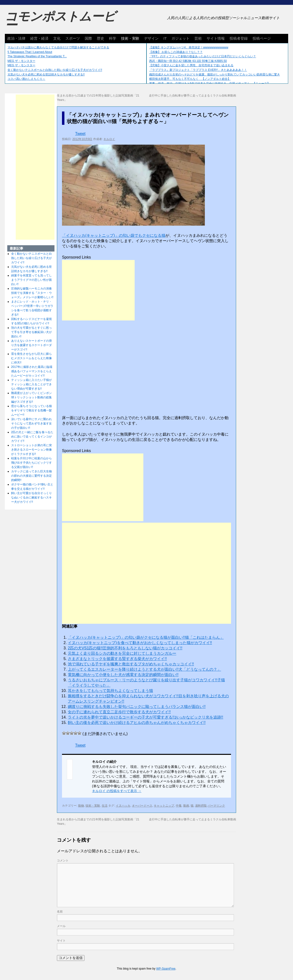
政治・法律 (16, 38)
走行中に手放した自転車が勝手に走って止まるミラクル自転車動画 (193, 96)
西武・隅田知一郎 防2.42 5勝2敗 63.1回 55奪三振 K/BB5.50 (188, 61)
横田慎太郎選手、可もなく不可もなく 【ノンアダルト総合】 (190, 79)
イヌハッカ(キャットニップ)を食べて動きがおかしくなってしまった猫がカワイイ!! (140, 643)
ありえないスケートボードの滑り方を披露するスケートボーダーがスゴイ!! (31, 345)
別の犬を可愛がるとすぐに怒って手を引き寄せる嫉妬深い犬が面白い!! (31, 332)
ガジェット (181, 38)
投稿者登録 (239, 38)
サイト (61, 941)
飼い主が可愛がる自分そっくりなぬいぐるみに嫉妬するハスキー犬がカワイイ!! (31, 497)
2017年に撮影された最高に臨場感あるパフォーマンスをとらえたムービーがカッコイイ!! (32, 371)
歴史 (100, 38)
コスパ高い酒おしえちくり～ (26, 79)
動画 (186, 806)
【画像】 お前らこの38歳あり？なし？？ (176, 52)
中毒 (179, 806)
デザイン (151, 38)
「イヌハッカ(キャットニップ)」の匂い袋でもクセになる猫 (114, 235)
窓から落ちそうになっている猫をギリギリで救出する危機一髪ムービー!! (31, 410)
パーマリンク (216, 806)
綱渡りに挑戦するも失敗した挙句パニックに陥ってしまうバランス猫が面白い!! (137, 707)
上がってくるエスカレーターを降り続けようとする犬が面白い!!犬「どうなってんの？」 (144, 669)
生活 (105, 806)
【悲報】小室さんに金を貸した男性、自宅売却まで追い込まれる (191, 65)
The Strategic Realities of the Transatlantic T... (37, 56)
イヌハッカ (123, 806)
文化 (57, 38)
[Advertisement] (98, 290)
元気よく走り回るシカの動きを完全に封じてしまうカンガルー (122, 653)
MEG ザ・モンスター (21, 61)
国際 (88, 38)
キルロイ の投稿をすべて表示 (117, 791)
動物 (81, 806)
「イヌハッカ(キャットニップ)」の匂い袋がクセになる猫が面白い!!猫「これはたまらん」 (146, 637)
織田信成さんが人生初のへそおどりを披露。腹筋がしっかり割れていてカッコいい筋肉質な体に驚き (215, 74)
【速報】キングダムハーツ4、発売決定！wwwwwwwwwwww (189, 47)
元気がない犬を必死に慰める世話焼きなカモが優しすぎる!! (46, 74)
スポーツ (73, 38)
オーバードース (142, 806)
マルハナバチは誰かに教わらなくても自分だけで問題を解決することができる (58, 47)
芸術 (198, 38)
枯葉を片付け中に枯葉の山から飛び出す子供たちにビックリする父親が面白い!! (31, 463)
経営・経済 (39, 38)
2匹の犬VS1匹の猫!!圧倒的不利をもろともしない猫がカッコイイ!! (125, 648)
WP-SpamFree (166, 969)
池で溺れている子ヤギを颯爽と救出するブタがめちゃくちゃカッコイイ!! (131, 664)
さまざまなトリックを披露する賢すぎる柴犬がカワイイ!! (117, 659)
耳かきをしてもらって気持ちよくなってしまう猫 (110, 691)
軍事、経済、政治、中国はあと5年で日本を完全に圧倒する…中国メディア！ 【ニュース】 (210, 83)
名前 (60, 912)
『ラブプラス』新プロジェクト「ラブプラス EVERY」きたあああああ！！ (198, 70)
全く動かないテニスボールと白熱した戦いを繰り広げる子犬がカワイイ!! (55, 70)
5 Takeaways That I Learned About (30, 52)
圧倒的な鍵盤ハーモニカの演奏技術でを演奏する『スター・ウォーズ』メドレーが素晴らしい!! (32, 293)
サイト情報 (216, 38)
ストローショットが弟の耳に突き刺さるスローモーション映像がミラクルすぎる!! (31, 450)
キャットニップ (164, 806)
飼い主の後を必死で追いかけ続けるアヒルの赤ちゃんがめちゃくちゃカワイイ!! (137, 723)
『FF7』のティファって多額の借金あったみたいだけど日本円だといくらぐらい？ (203, 56)
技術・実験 (130, 38)
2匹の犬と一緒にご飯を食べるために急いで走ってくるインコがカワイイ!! (32, 437)
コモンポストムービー (60, 21)
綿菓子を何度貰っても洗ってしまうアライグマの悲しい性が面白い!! (31, 280)
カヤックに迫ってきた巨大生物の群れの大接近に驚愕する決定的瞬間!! (31, 476)
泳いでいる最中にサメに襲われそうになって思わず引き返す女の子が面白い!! (31, 423)
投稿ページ (262, 38)
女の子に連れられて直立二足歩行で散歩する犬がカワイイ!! (119, 712)
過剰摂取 (201, 806)
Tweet (80, 134)
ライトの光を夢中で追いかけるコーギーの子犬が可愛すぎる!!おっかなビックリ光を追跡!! (146, 717)
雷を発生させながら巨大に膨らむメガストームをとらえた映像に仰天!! (31, 358)
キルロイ (109, 139)
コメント (63, 861)
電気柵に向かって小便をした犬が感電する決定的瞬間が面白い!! (123, 675)
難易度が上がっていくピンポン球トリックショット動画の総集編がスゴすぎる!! (31, 397)
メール (61, 926)
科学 (113, 38)
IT (165, 38)
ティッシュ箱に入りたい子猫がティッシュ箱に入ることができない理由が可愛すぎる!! (31, 384)
